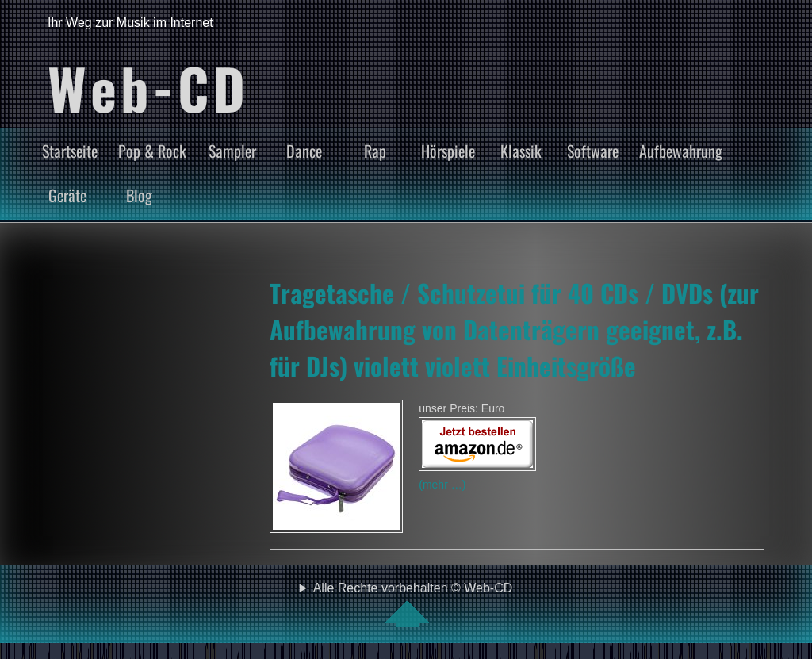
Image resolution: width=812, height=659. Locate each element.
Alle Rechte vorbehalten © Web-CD (413, 604)
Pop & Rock (152, 151)
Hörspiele (448, 151)
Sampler (232, 151)
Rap (375, 151)
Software (593, 151)
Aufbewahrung (681, 151)
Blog (139, 195)
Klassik (521, 151)
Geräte (67, 195)
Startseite (70, 151)
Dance (304, 151)
